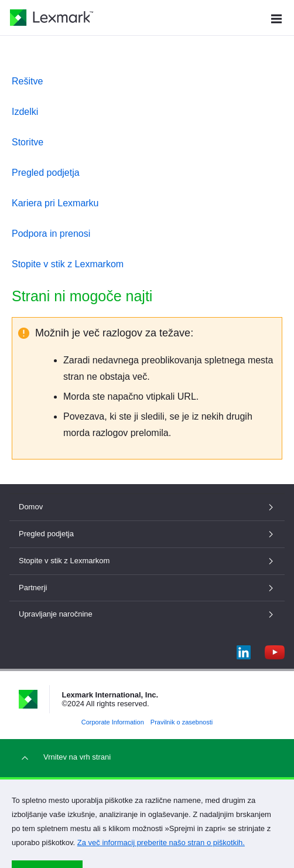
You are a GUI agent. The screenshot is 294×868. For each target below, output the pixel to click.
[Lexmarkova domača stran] (52, 18)
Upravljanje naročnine (147, 614)
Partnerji (147, 588)
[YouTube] (275, 650)
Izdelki (25, 112)
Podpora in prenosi (51, 234)
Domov (147, 507)
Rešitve (27, 81)
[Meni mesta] (276, 17)
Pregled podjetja (46, 173)
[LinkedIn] (244, 650)
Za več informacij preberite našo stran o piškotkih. (161, 843)
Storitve (28, 142)
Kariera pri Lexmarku (55, 203)
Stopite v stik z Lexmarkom (68, 264)
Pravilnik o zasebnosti (182, 722)
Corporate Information (113, 722)
